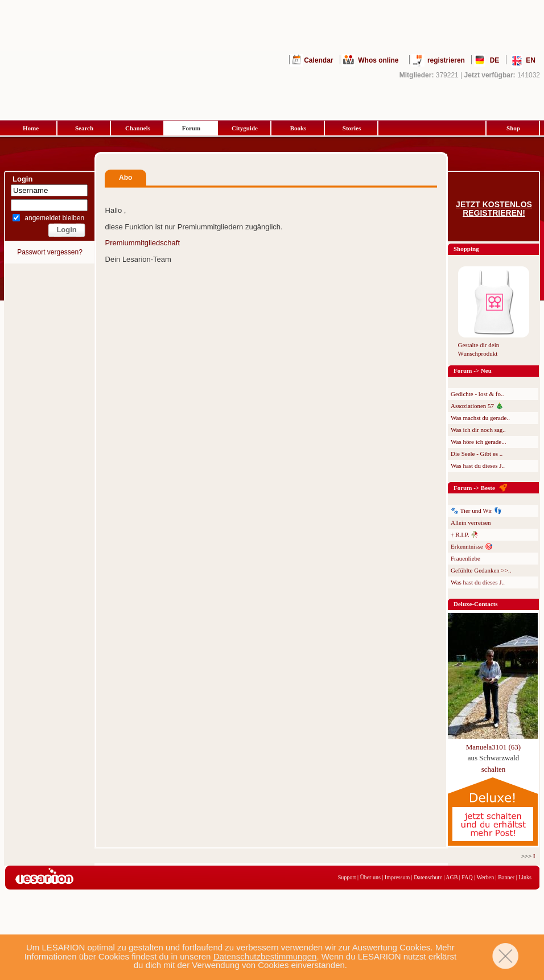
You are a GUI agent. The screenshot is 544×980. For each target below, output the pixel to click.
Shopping (466, 249)
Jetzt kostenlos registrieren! (494, 209)
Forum (191, 128)
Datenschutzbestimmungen (265, 956)
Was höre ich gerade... (478, 442)
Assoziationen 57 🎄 (477, 406)
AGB (452, 877)
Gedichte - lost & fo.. (477, 394)
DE (495, 60)
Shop (513, 128)
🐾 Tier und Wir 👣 (476, 510)
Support (347, 877)
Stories (352, 128)
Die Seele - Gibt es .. (477, 454)
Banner (506, 877)
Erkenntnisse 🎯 (472, 546)
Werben (485, 877)
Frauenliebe (465, 558)
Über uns (370, 877)
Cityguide (245, 128)
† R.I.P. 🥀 (465, 534)
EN (531, 60)
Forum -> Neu (473, 370)
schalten (494, 769)
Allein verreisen (471, 522)
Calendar (318, 60)
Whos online (378, 60)
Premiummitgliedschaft (143, 243)
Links (525, 877)
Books (298, 128)
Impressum (397, 877)
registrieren (446, 60)
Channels (138, 128)
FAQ (467, 877)
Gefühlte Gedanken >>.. (481, 570)
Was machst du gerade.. (480, 418)
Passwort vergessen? (50, 252)
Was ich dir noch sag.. (478, 430)
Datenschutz (428, 877)
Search (84, 128)
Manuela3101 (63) (493, 747)
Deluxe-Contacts (476, 604)
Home (31, 128)
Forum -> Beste (474, 488)
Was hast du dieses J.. (478, 466)
